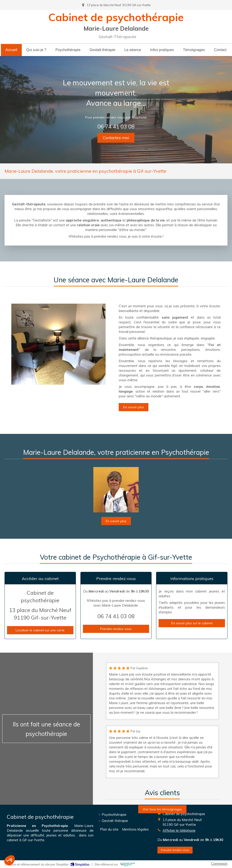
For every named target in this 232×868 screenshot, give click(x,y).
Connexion (219, 864)
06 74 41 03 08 (116, 126)
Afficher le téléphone (179, 830)
